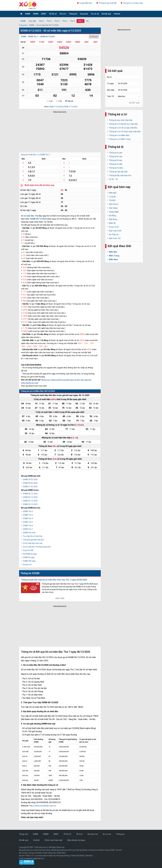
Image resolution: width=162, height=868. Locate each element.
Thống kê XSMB (30, 573)
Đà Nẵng (113, 216)
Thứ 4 (57, 21)
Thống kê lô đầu (116, 164)
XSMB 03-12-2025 (30, 501)
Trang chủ (23, 25)
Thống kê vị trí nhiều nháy (132, 3)
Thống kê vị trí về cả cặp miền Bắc (123, 128)
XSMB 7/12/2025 (70, 107)
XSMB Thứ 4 (28, 518)
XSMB (28, 14)
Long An (112, 197)
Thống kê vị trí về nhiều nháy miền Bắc (125, 132)
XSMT (44, 14)
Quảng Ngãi (114, 212)
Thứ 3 (49, 21)
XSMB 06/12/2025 (47, 37)
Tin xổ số (95, 14)
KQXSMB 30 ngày (30, 554)
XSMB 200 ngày (29, 561)
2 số (50, 101)
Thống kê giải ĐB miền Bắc (33, 540)
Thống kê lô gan (116, 153)
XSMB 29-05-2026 (30, 479)
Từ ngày (110, 83)
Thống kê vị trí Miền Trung (120, 139)
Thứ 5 (65, 21)
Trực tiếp (32, 21)
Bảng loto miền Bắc (29, 155)
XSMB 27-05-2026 (30, 487)
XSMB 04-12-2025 (30, 497)
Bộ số (109, 77)
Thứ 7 (80, 21)
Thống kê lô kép (116, 160)
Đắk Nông (113, 219)
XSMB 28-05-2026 (30, 483)
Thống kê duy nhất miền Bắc (121, 120)
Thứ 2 (41, 21)
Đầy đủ (69, 101)
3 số (59, 101)
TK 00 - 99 (113, 179)
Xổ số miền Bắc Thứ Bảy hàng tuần (37, 547)
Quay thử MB (28, 550)
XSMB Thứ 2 (28, 511)
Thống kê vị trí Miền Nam (119, 135)
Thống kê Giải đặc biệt (118, 172)
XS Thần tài (114, 235)
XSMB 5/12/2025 (55, 107)
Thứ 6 (73, 21)
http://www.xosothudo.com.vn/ (43, 806)
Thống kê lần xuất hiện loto (120, 175)
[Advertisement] (56, 132)
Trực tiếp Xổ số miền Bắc (33, 536)
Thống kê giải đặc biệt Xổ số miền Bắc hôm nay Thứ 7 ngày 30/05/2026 (54, 580)
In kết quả (94, 37)
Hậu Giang (113, 208)
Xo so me (107, 834)
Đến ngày (111, 90)
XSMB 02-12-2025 (30, 504)
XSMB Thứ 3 (28, 515)
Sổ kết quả (106, 14)
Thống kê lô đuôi (116, 168)
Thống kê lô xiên (116, 156)
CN (87, 21)
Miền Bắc (113, 193)
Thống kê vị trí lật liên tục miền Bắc (123, 124)
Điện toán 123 (115, 238)
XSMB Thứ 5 (28, 522)
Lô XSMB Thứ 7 (44, 155)
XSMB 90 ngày (29, 557)
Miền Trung (114, 256)
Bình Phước (114, 204)
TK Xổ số (53, 14)
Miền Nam (113, 259)
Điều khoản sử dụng (76, 840)
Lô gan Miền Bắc (85, 3)
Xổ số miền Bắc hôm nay (33, 543)
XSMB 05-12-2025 (30, 494)
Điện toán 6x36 (115, 231)
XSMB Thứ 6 (28, 526)
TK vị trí (63, 14)
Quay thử (84, 14)
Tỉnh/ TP (111, 96)
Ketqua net (27, 564)
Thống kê (73, 14)
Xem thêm (60, 598)
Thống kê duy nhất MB (106, 3)
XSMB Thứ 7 (33, 37)
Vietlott (117, 14)
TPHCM (112, 200)
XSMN (36, 14)
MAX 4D (112, 223)
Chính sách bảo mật (53, 840)
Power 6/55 (114, 227)
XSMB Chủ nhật (29, 533)
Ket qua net (93, 834)
